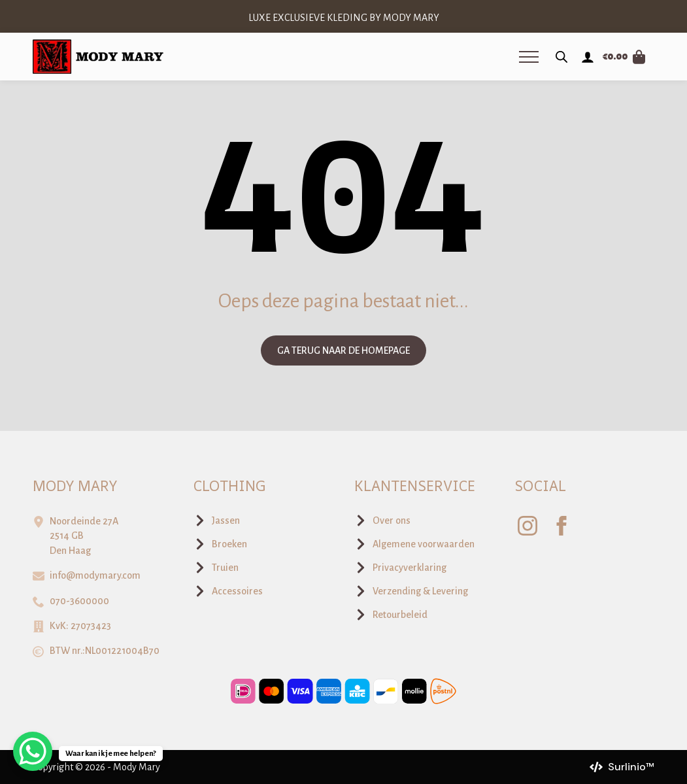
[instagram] (528, 526)
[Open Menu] (529, 57)
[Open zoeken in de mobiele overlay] (561, 57)
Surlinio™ (631, 767)
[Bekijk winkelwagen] (624, 57)
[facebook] (561, 526)
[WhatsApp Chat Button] (33, 751)
